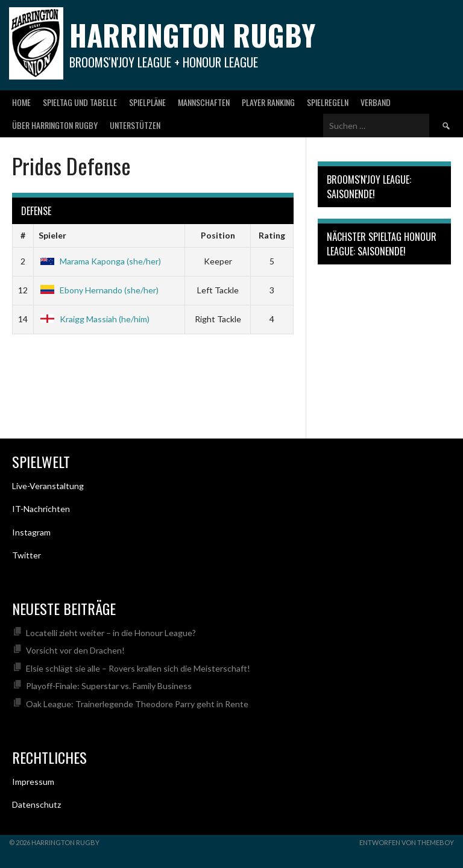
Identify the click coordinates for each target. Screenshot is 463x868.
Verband (376, 102)
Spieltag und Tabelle (80, 102)
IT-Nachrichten (41, 509)
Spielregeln (328, 102)
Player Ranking (268, 102)
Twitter (27, 555)
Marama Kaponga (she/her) (100, 261)
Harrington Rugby (192, 35)
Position (218, 235)
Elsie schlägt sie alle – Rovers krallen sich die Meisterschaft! (138, 668)
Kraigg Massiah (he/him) (94, 319)
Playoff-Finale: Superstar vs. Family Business (109, 686)
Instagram (31, 532)
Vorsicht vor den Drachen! (75, 650)
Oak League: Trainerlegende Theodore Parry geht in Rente (137, 704)
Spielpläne (147, 102)
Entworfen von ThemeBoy (407, 842)
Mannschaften (204, 102)
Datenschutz (36, 804)
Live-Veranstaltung (48, 486)
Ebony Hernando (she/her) (99, 290)
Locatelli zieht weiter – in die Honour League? (111, 633)
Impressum (33, 782)
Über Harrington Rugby (55, 125)
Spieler (52, 235)
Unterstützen (135, 125)
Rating (272, 235)
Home (21, 102)
